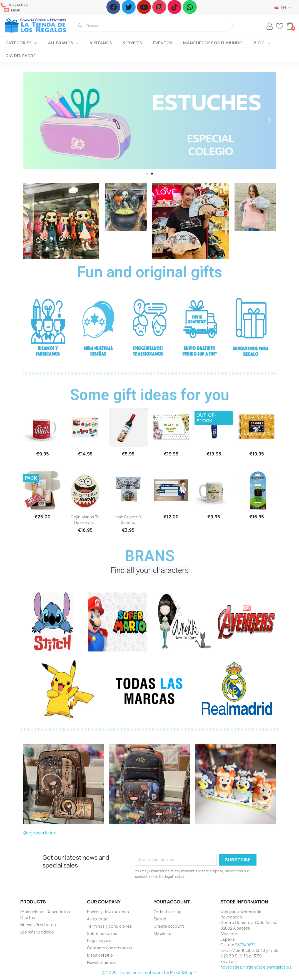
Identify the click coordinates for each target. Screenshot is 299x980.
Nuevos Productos (38, 925)
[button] (147, 174)
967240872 (245, 945)
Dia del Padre (21, 56)
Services (132, 43)
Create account (169, 926)
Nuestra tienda (101, 962)
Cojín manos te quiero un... (85, 520)
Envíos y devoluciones (108, 912)
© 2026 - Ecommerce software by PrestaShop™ (150, 973)
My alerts (162, 933)
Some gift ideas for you (150, 395)
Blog (262, 43)
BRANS (150, 556)
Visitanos (101, 43)
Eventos (163, 43)
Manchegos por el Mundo (213, 43)
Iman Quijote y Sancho (128, 520)
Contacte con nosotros (109, 948)
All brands (63, 43)
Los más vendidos (37, 932)
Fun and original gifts (150, 272)
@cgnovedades (40, 833)
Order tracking (168, 912)
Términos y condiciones (109, 926)
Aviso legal (97, 919)
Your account (172, 902)
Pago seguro (99, 941)
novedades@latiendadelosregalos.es (256, 967)
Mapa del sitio (100, 955)
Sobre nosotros (102, 933)
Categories (21, 43)
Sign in (160, 919)
